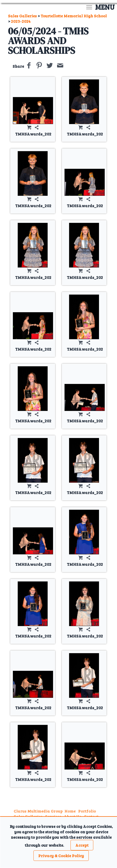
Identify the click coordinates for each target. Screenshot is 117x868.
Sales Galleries (22, 16)
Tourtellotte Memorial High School (74, 16)
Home (70, 811)
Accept (82, 845)
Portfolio (87, 811)
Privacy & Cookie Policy (61, 856)
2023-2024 (21, 21)
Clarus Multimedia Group (38, 811)
